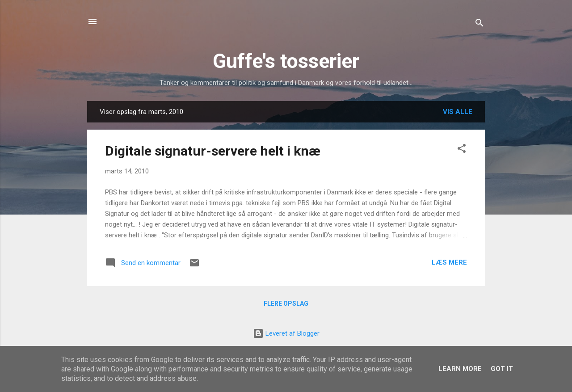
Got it (502, 369)
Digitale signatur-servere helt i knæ (213, 151)
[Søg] (479, 24)
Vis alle (458, 112)
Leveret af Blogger (286, 333)
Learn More (460, 369)
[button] (462, 150)
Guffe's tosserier (286, 61)
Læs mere (449, 262)
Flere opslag (286, 303)
